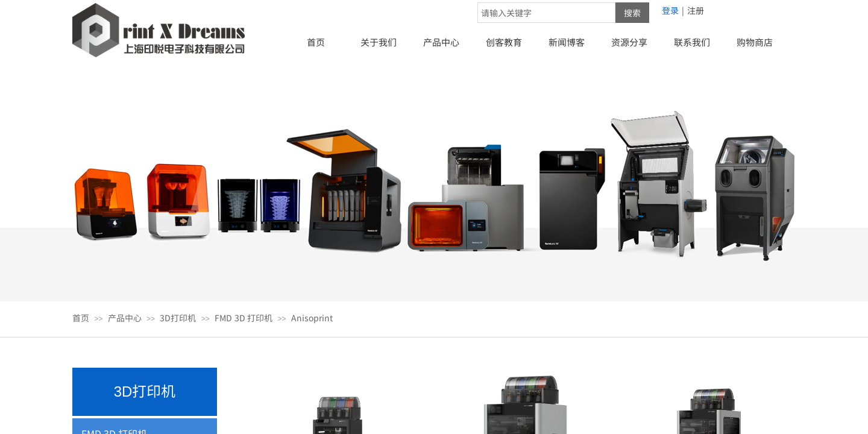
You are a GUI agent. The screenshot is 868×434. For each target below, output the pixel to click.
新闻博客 (567, 42)
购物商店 (755, 42)
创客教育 (504, 42)
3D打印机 (178, 318)
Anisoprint (312, 318)
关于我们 (379, 42)
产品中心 (441, 42)
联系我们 (692, 42)
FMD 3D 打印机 (244, 318)
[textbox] (546, 13)
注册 (696, 10)
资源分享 (629, 42)
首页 (316, 42)
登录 (670, 10)
